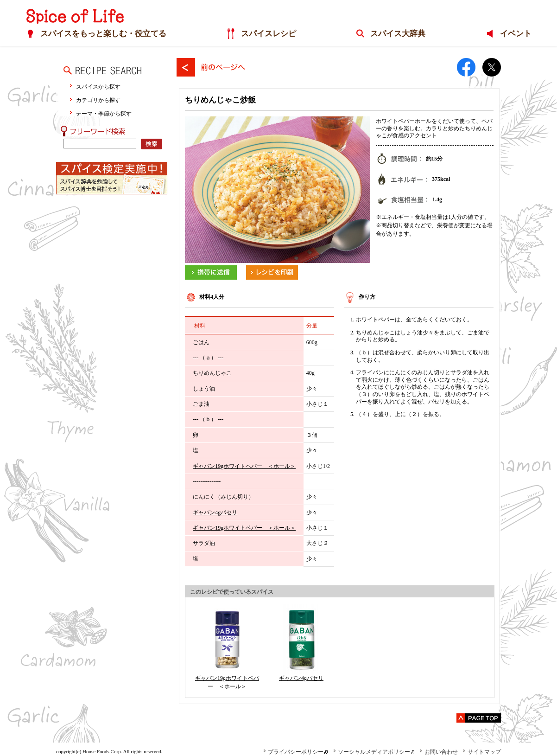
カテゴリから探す (98, 100)
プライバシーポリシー (293, 752)
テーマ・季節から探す (104, 113)
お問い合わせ (439, 752)
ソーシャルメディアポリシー (372, 752)
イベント (515, 34)
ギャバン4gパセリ (215, 513)
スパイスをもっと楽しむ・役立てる (103, 34)
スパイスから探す (98, 86)
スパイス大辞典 (397, 34)
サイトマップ (482, 752)
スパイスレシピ (268, 34)
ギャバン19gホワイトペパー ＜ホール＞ (244, 466)
